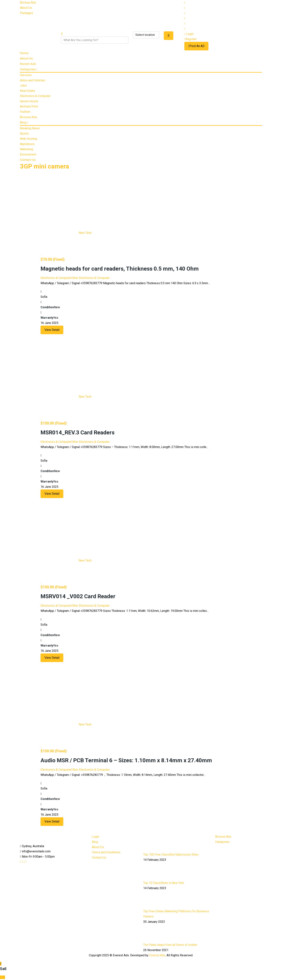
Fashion (25, 112)
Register (190, 39)
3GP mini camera (45, 166)
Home (24, 53)
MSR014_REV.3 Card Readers (78, 432)
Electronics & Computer (35, 96)
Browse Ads (28, 3)
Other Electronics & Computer (90, 278)
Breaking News (30, 128)
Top (3, 977)
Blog (24, 122)
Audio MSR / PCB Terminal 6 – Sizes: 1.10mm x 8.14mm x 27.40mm (126, 760)
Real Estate (27, 91)
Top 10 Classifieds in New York (164, 883)
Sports (24, 134)
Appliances (27, 144)
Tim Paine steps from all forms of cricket (170, 945)
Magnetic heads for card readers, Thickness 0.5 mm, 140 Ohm (120, 269)
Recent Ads (28, 64)
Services (26, 75)
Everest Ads (157, 955)
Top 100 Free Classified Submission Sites (171, 855)
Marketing (27, 149)
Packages (27, 13)
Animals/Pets (29, 106)
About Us (26, 8)
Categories (29, 69)
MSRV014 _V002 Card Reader (78, 596)
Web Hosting (28, 139)
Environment (28, 154)
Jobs (23, 86)
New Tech (85, 233)
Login (189, 34)
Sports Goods (29, 101)
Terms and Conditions (106, 852)
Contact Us (28, 160)
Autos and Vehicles (33, 80)
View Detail (52, 330)
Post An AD (196, 46)
